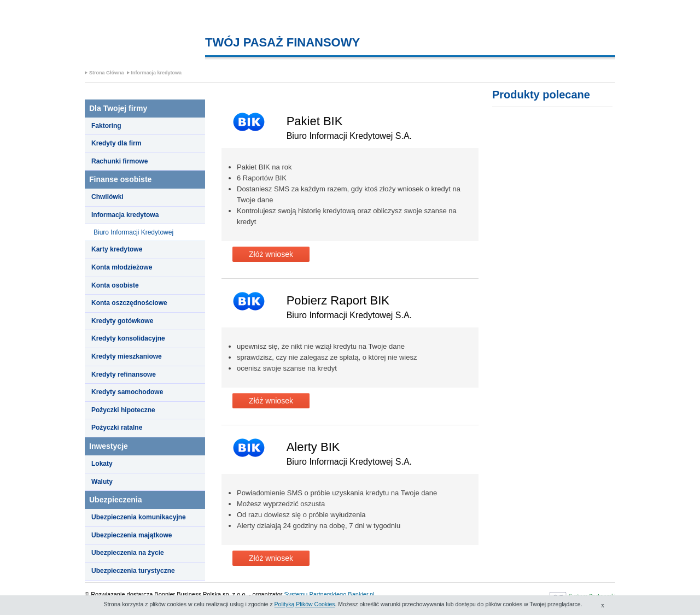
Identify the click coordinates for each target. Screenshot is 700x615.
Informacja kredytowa (157, 73)
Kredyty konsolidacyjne (128, 338)
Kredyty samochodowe (127, 392)
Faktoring (106, 126)
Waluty (102, 482)
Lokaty (102, 464)
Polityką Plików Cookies (305, 604)
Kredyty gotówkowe (122, 321)
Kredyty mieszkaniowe (127, 356)
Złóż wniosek (271, 254)
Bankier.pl (361, 594)
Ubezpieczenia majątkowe (132, 535)
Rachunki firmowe (119, 161)
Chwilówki (107, 197)
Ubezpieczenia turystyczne (133, 571)
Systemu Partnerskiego (316, 594)
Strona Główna (107, 73)
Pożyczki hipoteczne (123, 410)
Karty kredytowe (117, 249)
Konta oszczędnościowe (129, 303)
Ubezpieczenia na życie (128, 553)
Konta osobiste (115, 285)
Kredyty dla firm (116, 143)
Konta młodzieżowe (122, 267)
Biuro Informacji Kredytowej (133, 232)
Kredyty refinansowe (124, 374)
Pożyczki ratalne (117, 427)
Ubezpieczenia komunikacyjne (139, 517)
